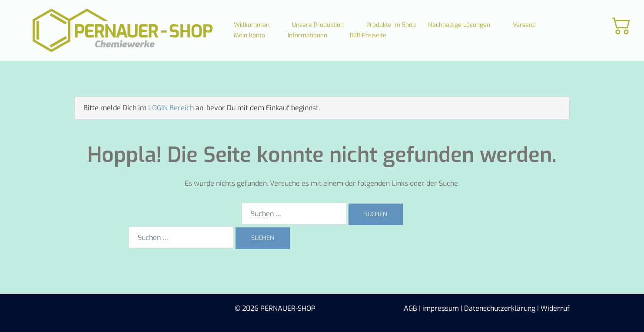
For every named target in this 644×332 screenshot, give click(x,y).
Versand (524, 25)
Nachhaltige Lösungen (459, 25)
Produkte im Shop (391, 25)
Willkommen (252, 25)
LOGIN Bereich (171, 108)
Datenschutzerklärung (500, 308)
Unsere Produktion (318, 25)
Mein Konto (249, 35)
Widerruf (555, 308)
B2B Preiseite (368, 35)
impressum (441, 308)
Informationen (307, 35)
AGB (410, 308)
